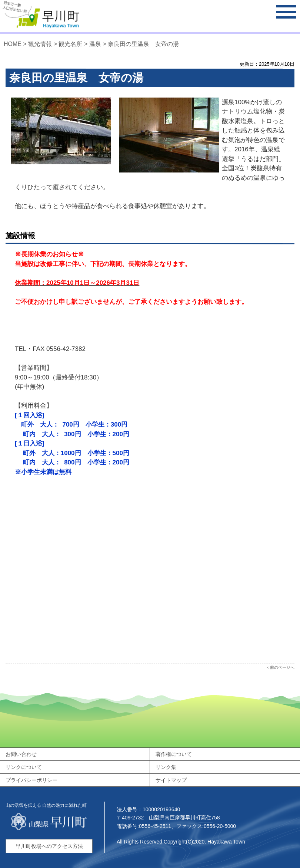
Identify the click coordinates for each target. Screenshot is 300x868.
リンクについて (24, 767)
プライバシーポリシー (31, 780)
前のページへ (282, 667)
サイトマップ (171, 780)
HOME (13, 44)
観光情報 (40, 44)
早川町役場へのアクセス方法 (49, 846)
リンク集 (166, 767)
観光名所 (70, 44)
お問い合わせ (21, 754)
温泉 (95, 44)
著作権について (174, 754)
